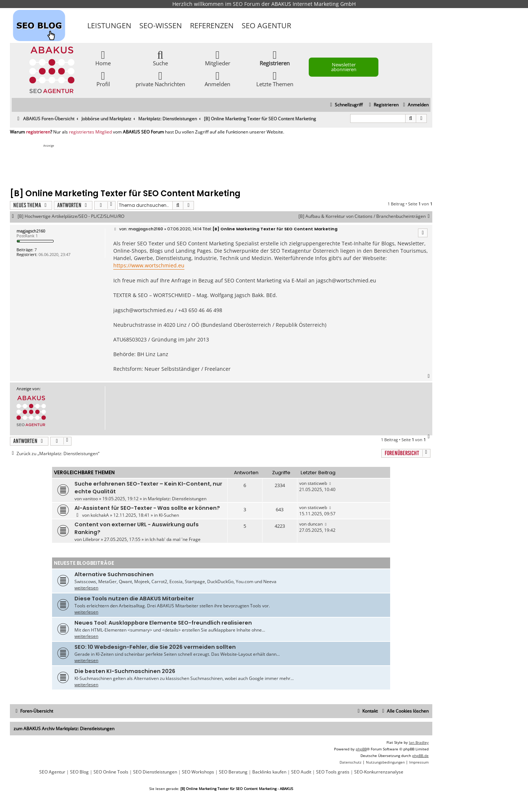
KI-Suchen (169, 515)
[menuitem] (415, 105)
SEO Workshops (198, 772)
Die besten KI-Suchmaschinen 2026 (125, 671)
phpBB (361, 749)
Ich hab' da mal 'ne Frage (175, 539)
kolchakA (100, 515)
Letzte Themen (275, 79)
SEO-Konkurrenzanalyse (379, 772)
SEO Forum (246, 4)
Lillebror (91, 539)
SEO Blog (79, 772)
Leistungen (109, 25)
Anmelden (217, 79)
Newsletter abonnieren (344, 67)
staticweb (317, 483)
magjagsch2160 (31, 231)
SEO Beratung (233, 772)
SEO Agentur (266, 25)
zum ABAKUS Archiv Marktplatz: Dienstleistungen (64, 729)
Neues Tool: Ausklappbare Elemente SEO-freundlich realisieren (163, 623)
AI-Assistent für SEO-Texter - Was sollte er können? (147, 508)
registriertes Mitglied (90, 132)
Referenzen (212, 25)
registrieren (38, 132)
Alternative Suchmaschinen (114, 574)
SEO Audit (301, 772)
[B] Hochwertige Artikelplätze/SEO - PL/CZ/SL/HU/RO (71, 216)
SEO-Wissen (161, 25)
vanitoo (90, 499)
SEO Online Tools (111, 772)
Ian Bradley (419, 742)
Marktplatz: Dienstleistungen (177, 499)
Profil (103, 79)
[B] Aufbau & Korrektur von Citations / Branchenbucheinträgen (365, 216)
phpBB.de (420, 756)
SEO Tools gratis (333, 772)
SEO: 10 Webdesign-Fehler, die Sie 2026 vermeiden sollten (155, 647)
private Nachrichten (160, 79)
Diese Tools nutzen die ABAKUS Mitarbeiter (134, 599)
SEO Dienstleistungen (155, 772)
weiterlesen (86, 588)
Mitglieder (218, 58)
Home (103, 58)
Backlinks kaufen (269, 772)
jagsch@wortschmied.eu (346, 280)
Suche (160, 58)
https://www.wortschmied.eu (149, 265)
